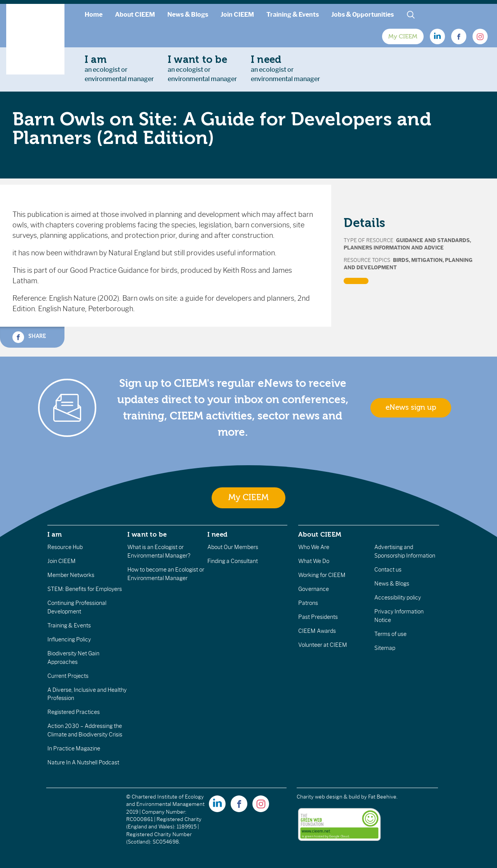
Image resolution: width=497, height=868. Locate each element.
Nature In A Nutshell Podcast (83, 762)
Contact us (388, 570)
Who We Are (314, 547)
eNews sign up (411, 407)
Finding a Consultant (233, 561)
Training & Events (293, 15)
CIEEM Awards (317, 631)
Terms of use (390, 634)
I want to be (147, 534)
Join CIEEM (237, 15)
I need (217, 534)
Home (94, 15)
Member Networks (71, 575)
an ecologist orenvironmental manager (119, 68)
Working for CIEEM (322, 575)
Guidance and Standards (433, 240)
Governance (314, 589)
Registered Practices (74, 712)
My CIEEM (403, 36)
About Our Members (233, 547)
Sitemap (385, 648)
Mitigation (427, 260)
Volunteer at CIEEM (323, 645)
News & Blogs (188, 15)
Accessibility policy (398, 598)
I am (55, 534)
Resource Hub (65, 547)
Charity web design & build (328, 797)
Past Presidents (318, 617)
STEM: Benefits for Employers (85, 589)
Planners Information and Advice (394, 248)
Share (29, 337)
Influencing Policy (69, 639)
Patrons (308, 603)
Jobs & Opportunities (362, 15)
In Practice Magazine (74, 748)
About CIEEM (135, 15)
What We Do (314, 561)
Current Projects (68, 676)
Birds (401, 260)
